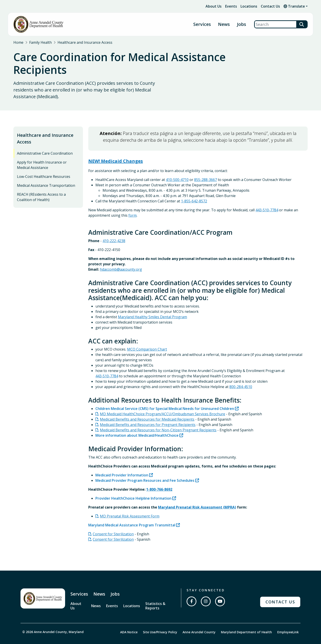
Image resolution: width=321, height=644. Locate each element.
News (224, 24)
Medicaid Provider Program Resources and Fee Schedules (145, 471)
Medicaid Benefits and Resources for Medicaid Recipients (147, 410)
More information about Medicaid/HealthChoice (137, 426)
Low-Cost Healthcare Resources (44, 168)
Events (231, 6)
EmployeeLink (288, 623)
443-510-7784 (267, 201)
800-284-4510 (241, 378)
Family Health (40, 42)
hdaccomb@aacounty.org (121, 260)
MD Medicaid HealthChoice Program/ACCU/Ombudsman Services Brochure (163, 405)
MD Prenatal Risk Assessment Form (130, 507)
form (133, 206)
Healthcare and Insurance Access (85, 42)
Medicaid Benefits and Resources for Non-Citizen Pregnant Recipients (158, 421)
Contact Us (270, 6)
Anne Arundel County (199, 623)
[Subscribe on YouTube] (220, 592)
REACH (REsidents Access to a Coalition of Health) (41, 188)
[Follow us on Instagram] (206, 592)
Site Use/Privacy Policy (160, 623)
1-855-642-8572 (194, 192)
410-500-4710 (177, 171)
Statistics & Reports (155, 597)
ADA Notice (129, 623)
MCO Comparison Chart (147, 340)
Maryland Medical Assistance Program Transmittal (132, 516)
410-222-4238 (114, 232)
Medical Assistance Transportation (46, 177)
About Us (214, 6)
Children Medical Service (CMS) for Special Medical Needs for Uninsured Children (165, 399)
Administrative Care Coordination (45, 144)
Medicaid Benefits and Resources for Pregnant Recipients (148, 415)
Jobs (242, 24)
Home (18, 42)
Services (202, 24)
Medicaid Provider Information (122, 466)
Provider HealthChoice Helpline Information (133, 489)
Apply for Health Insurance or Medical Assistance (42, 156)
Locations (249, 6)
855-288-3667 (206, 171)
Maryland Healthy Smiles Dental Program (152, 308)
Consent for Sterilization (113, 525)
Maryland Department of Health (246, 623)
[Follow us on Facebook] (191, 592)
